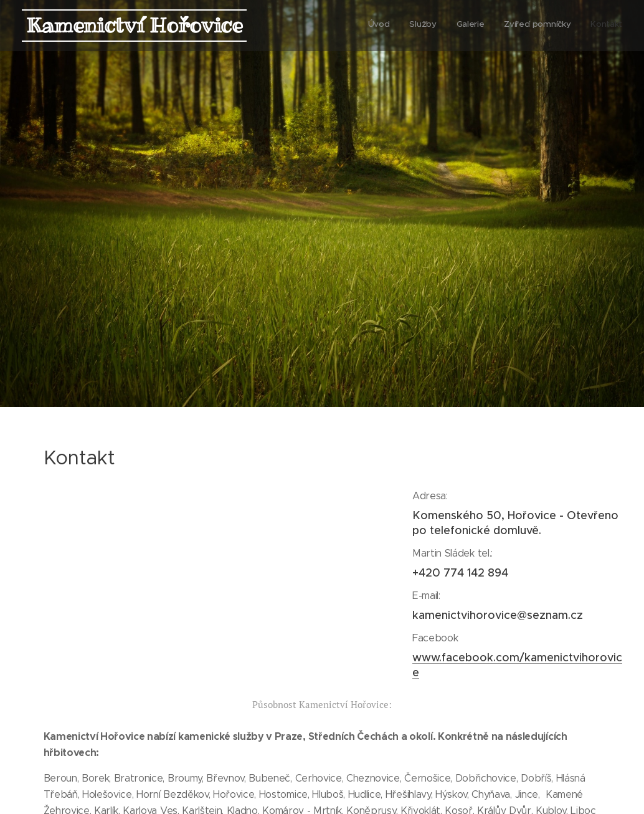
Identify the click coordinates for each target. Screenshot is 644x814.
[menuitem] (546, 26)
